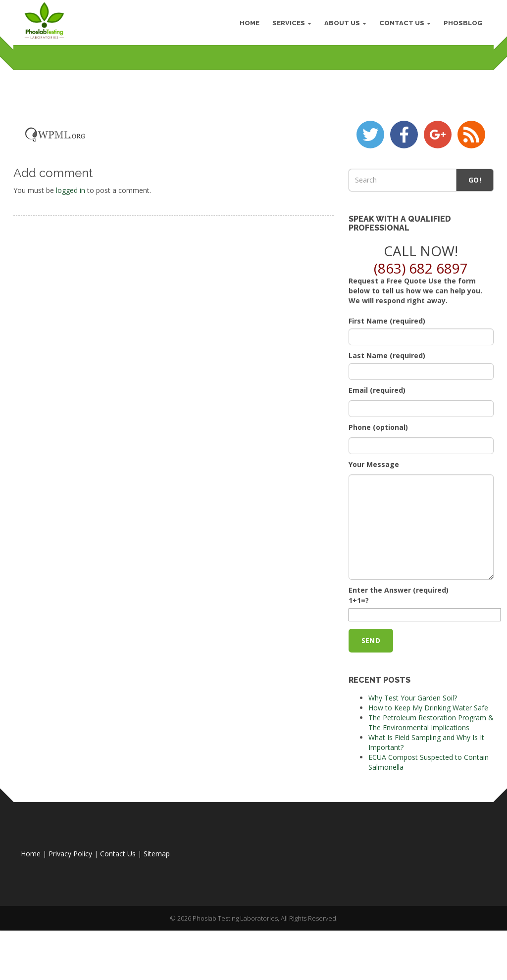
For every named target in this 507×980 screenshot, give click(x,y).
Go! (475, 241)
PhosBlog (460, 24)
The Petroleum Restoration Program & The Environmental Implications (431, 783)
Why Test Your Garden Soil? (413, 759)
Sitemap (157, 914)
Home (31, 914)
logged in (71, 251)
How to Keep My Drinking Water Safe (428, 769)
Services (289, 24)
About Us (342, 24)
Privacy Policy (70, 914)
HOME (247, 24)
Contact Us (402, 24)
